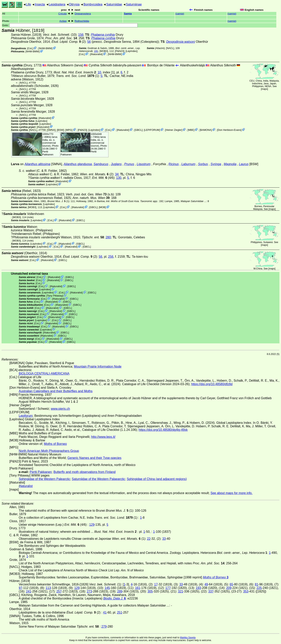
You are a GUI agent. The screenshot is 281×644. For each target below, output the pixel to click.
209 (229, 588)
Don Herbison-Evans (229, 130)
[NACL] (170, 48)
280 (108, 237)
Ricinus (174, 164)
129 (92, 525)
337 (211, 591)
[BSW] (60, 130)
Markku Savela (188, 638)
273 (89, 591)
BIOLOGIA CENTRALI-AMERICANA (44, 374)
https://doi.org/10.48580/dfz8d (212, 384)
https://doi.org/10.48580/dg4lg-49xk (163, 430)
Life (28, 4)
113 (48, 588)
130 (119, 178)
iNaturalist (96, 54)
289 (120, 591)
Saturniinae (134, 4)
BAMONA (206, 130)
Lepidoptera (57, 4)
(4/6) (103, 178)
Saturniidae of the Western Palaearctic (98, 479)
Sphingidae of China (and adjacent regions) (157, 479)
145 (107, 588)
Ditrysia (74, 4)
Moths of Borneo (55, 444)
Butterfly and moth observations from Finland (84, 472)
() (180, 14)
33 (164, 539)
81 (257, 584)
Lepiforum (26, 416)
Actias (63, 21)
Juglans (116, 164)
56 (89, 42)
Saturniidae (114, 4)
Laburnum (188, 164)
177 (168, 588)
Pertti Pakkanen (48, 153)
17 (156, 584)
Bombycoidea (93, 4)
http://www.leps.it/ (103, 437)
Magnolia (230, 164)
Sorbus (203, 164)
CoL (30, 48)
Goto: (70, 25)
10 (99, 72)
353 (246, 591)
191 (96, 51)
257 (59, 591)
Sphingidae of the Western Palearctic (44, 479)
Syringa (216, 164)
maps (264, 89)
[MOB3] (104, 51)
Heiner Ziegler (174, 130)
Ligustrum (144, 164)
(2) (68, 42)
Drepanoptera (83, 14)
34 (117, 174)
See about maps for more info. (232, 493)
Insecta (40, 4)
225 (259, 588)
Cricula (62, 14)
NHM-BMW (45, 48)
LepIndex (131, 51)
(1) (77, 76)
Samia (128, 14)
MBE (191, 130)
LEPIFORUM (152, 130)
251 (120, 612)
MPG (69, 130)
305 (150, 591)
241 (29, 591)
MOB (102, 207)
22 (149, 539)
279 (104, 627)
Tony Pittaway (55, 296)
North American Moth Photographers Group (49, 451)
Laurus (244, 164)
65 (231, 584)
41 (105, 612)
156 (81, 35)
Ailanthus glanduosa (78, 164)
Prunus (129, 164)
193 (198, 588)
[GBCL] (138, 130)
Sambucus (101, 164)
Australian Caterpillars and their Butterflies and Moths (56, 391)
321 (181, 591)
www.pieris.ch (60, 409)
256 (111, 257)
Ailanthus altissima (37, 164)
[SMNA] (51, 130)
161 (138, 588)
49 (206, 584)
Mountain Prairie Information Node (98, 367)
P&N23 (120, 51)
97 (20, 588)
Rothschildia (82, 21)
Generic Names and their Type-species (94, 458)
